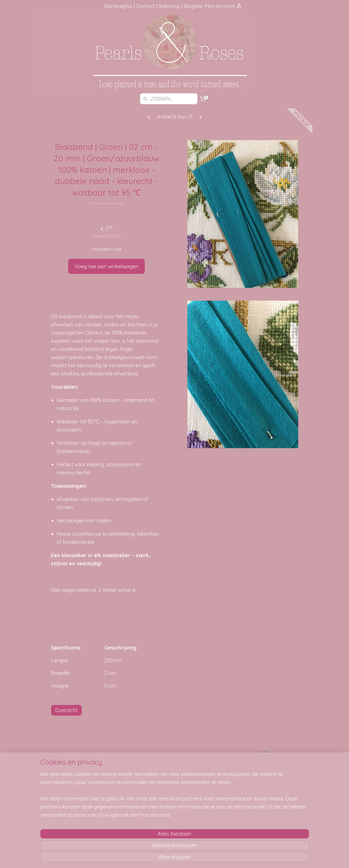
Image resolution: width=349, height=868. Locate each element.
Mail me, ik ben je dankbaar (175, 775)
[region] (141, 832)
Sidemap (169, 6)
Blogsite (193, 6)
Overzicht (66, 710)
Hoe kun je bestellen (116, 764)
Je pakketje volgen (115, 775)
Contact (145, 6)
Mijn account (223, 6)
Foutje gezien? (175, 764)
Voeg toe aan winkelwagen (106, 266)
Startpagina (118, 6)
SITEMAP (232, 769)
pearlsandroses (278, 754)
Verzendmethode (113, 769)
